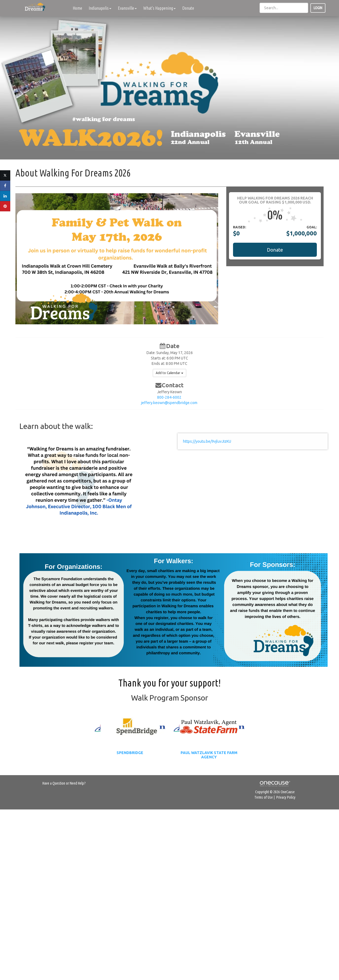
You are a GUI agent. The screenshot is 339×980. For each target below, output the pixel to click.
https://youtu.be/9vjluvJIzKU (207, 441)
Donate (188, 8)
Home (77, 8)
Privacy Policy (286, 797)
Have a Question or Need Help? (64, 783)
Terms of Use (264, 797)
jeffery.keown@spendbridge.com (169, 403)
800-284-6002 (169, 397)
